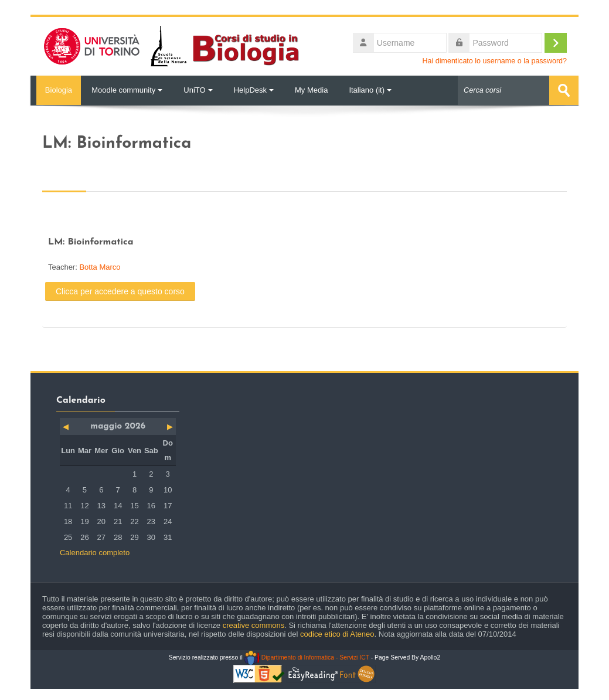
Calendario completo (95, 552)
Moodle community (127, 90)
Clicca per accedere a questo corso (120, 291)
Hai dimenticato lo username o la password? (494, 61)
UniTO (198, 90)
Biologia (56, 90)
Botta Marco (100, 266)
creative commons (254, 625)
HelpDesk (254, 90)
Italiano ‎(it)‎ (370, 90)
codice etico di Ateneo (337, 633)
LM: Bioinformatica (91, 242)
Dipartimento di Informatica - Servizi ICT (307, 657)
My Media (311, 90)
